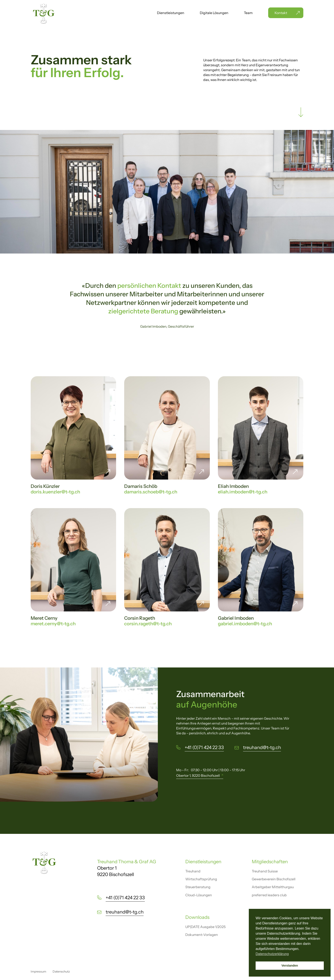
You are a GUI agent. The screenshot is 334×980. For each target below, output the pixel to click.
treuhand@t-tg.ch (262, 747)
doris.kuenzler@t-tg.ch (55, 492)
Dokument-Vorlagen (202, 935)
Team (248, 13)
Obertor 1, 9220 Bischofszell (198, 775)
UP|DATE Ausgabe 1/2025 (205, 927)
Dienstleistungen (171, 13)
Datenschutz (61, 971)
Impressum (38, 971)
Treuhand (193, 871)
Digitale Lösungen (214, 13)
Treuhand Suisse (265, 871)
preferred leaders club (269, 895)
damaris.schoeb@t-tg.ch (151, 492)
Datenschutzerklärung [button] (272, 954)
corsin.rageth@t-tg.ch (148, 624)
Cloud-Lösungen (199, 895)
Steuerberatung (198, 887)
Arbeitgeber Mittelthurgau (273, 887)
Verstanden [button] (290, 966)
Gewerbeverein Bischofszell (274, 879)
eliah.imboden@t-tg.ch (243, 492)
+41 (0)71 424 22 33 (204, 747)
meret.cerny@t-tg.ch (53, 624)
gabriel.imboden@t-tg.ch (245, 624)
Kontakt (281, 13)
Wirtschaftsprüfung (201, 879)
